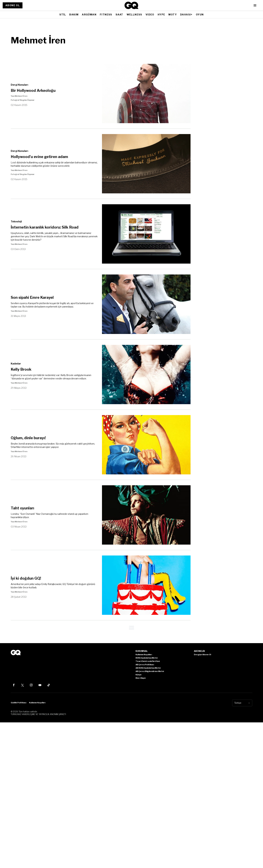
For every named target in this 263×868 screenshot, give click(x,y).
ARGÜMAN (89, 14)
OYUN (200, 14)
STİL (63, 14)
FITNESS (106, 14)
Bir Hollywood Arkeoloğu (33, 90)
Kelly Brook (21, 369)
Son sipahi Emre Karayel (32, 297)
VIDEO (150, 14)
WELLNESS (134, 14)
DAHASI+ (186, 14)
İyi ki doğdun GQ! (26, 578)
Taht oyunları (22, 508)
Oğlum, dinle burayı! (28, 438)
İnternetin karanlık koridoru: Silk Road (45, 227)
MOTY (173, 14)
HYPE (161, 14)
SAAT (119, 14)
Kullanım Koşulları (37, 703)
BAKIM (74, 14)
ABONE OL (13, 5)
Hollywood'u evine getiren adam (39, 157)
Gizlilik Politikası (19, 703)
